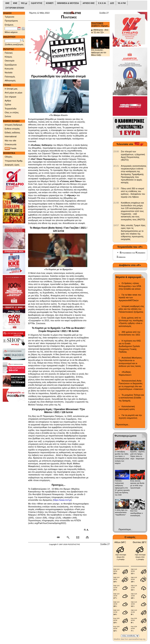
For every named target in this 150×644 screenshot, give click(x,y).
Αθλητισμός (10, 80)
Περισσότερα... (123, 425)
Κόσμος (8, 57)
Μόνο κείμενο (11, 32)
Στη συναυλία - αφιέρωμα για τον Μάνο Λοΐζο (100, 46)
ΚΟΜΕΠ (50, 3)
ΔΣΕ (112, 3)
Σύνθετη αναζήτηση (14, 44)
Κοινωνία (9, 69)
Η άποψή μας (11, 89)
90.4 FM (122, 3)
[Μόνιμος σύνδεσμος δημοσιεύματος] (60, 537)
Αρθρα (8, 101)
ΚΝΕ (15, 3)
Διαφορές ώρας (12, 165)
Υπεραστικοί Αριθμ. (14, 161)
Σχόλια (8, 104)
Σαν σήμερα (10, 97)
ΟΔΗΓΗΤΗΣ (37, 3)
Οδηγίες (8, 157)
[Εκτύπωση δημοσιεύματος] (86, 537)
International (11, 136)
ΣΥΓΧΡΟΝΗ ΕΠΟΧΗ (15, 8)
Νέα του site (10, 141)
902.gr (24, 3)
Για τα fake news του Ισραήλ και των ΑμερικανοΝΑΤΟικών (130, 298)
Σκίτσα (8, 116)
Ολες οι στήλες (12, 112)
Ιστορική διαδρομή (13, 125)
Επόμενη (9, 25)
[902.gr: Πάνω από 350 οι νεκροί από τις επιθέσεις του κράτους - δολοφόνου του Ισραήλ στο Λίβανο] (116, 188)
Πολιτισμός (10, 77)
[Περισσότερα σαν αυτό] (68, 537)
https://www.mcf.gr (62, 500)
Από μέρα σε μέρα (13, 93)
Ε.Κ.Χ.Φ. (102, 3)
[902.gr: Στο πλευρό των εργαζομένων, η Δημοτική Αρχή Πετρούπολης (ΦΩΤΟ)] (116, 151)
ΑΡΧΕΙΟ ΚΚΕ (89, 3)
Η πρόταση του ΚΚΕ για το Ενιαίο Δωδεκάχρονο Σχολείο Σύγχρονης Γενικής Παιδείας (130, 346)
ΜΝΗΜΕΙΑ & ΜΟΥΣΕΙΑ (68, 3)
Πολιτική (9, 53)
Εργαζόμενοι (11, 65)
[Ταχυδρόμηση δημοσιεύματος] (78, 537)
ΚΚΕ (7, 3)
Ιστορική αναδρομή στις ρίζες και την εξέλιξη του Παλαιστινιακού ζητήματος (131, 309)
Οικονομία (9, 61)
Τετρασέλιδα (11, 109)
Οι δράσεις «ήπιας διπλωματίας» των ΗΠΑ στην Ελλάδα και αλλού (130, 286)
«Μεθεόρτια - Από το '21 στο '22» (100, 31)
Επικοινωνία (11, 144)
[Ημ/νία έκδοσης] (11, 29)
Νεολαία (8, 73)
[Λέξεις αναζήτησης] (12, 41)
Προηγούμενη (11, 21)
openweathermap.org (137, 639)
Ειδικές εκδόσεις (12, 133)
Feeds (11, 149)
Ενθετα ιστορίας (12, 129)
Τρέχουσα (9, 17)
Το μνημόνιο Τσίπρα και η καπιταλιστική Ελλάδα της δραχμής (131, 398)
